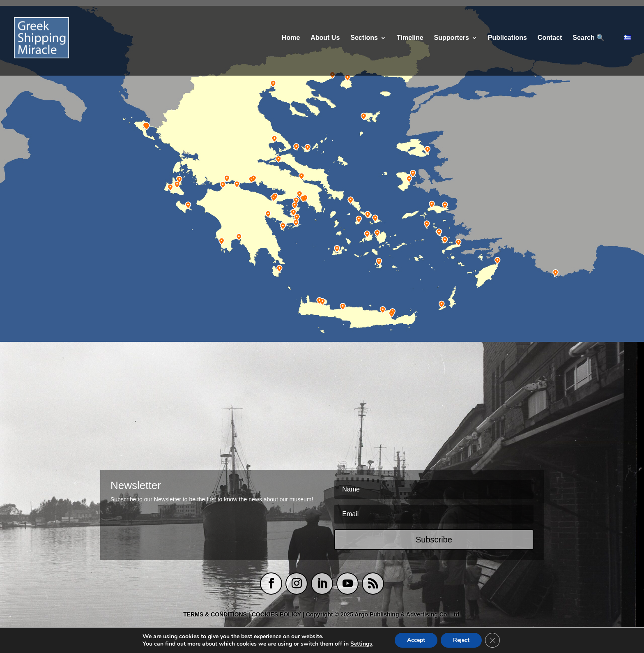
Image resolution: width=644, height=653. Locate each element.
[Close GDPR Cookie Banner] (492, 640)
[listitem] (145, 127)
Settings (361, 644)
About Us (325, 38)
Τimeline (410, 38)
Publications (507, 38)
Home (291, 38)
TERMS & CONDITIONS (215, 614)
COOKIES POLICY (277, 614)
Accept (416, 640)
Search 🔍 (589, 38)
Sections (364, 38)
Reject (461, 640)
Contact (550, 38)
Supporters (452, 38)
